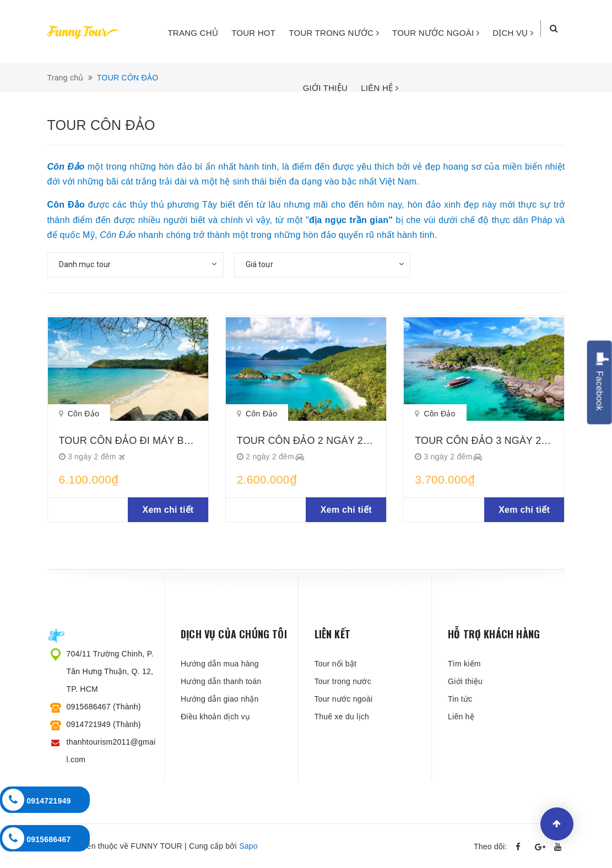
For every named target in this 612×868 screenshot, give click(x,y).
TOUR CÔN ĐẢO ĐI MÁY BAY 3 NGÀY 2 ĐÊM (164, 441)
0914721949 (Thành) (104, 724)
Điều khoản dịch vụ (215, 717)
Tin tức (460, 699)
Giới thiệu (465, 681)
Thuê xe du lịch (342, 717)
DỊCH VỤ (513, 33)
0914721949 (37, 800)
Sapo (248, 846)
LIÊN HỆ (380, 88)
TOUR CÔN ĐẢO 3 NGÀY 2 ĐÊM (491, 441)
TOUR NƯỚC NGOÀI (436, 33)
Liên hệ (461, 717)
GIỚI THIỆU (325, 88)
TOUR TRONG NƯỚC (334, 33)
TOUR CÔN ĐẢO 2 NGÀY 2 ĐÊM (313, 441)
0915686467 (37, 838)
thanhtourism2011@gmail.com (111, 751)
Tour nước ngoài (344, 699)
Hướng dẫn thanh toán (221, 681)
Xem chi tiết (168, 510)
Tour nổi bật (336, 664)
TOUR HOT (253, 33)
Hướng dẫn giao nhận (220, 699)
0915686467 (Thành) (104, 707)
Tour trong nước (343, 681)
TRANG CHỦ (193, 33)
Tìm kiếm (464, 664)
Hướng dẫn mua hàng (220, 664)
